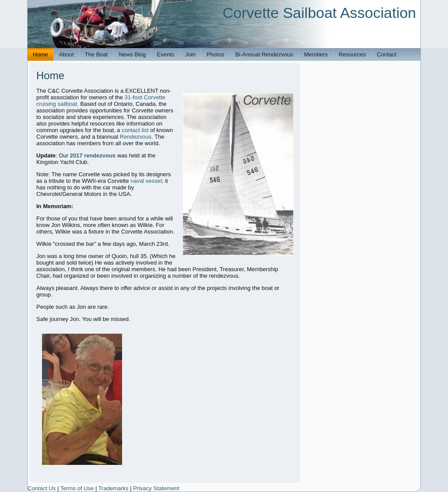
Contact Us (42, 488)
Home (50, 75)
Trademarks (114, 488)
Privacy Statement (156, 488)
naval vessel (146, 181)
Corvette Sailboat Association (319, 13)
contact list (135, 130)
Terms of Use (77, 488)
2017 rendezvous (93, 155)
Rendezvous (136, 137)
